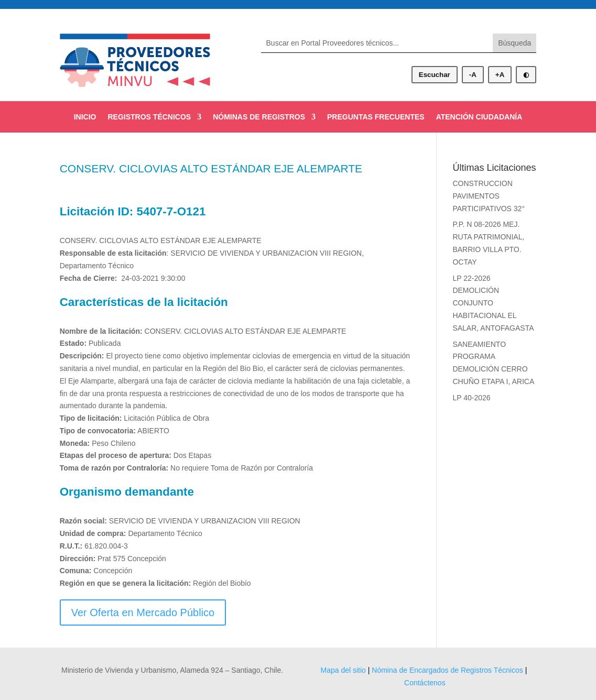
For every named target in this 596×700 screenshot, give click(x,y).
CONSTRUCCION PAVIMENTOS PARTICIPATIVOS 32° (489, 196)
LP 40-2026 (471, 398)
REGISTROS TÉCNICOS (150, 117)
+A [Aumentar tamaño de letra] (500, 75)
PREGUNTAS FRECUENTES (376, 117)
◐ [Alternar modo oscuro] (526, 75)
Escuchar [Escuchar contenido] (435, 75)
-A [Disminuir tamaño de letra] (473, 75)
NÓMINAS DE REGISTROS (259, 117)
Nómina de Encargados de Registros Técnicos (447, 670)
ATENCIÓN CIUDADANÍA (479, 117)
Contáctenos (425, 683)
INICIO (85, 117)
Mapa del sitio (343, 670)
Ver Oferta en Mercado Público (143, 612)
